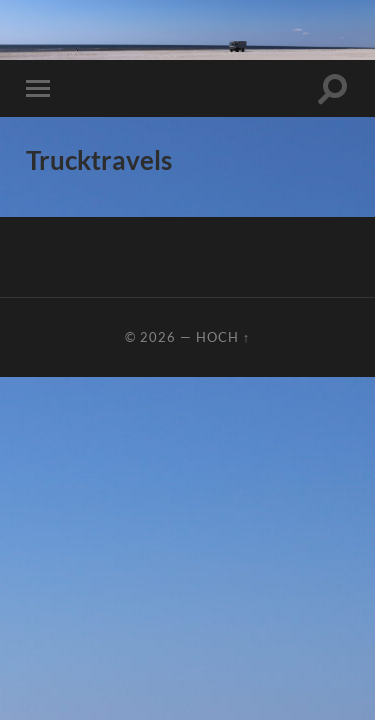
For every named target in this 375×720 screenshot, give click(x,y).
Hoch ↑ (223, 337)
